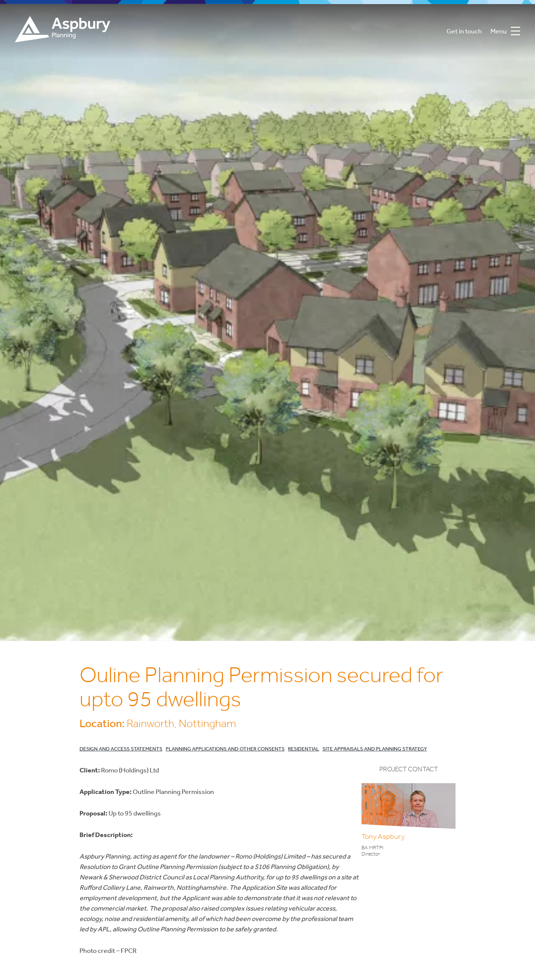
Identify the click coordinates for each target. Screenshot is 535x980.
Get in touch (464, 32)
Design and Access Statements (121, 749)
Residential (304, 749)
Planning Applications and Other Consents (225, 749)
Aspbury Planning (63, 32)
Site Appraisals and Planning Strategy (375, 749)
